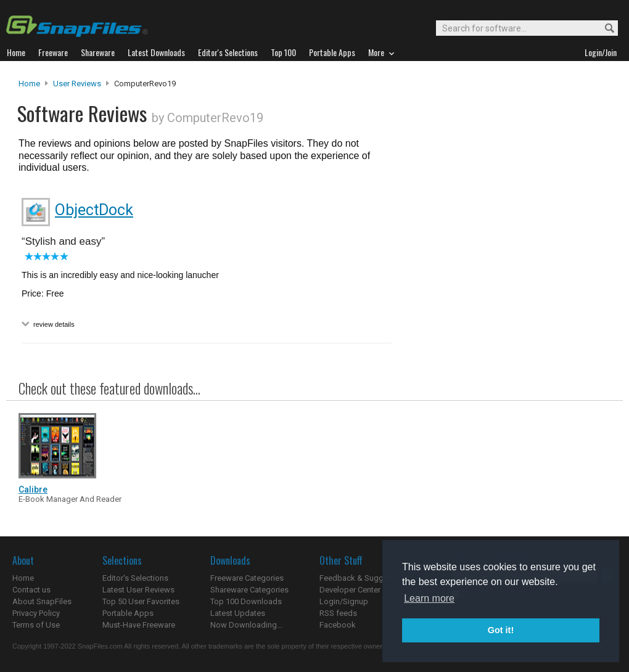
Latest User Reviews (138, 590)
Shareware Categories (249, 590)
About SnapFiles (42, 601)
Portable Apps (128, 613)
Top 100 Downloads (246, 601)
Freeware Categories (247, 578)
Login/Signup (344, 601)
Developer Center (350, 590)
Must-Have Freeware (139, 625)
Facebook (338, 625)
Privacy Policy (36, 613)
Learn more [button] (429, 598)
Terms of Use (36, 625)
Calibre (33, 490)
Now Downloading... (246, 625)
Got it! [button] (501, 630)
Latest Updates (238, 613)
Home (29, 84)
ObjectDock (94, 210)
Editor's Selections (135, 578)
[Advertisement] (499, 221)
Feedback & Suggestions (365, 578)
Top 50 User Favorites (141, 601)
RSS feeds (338, 613)
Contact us (31, 590)
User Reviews (77, 84)
